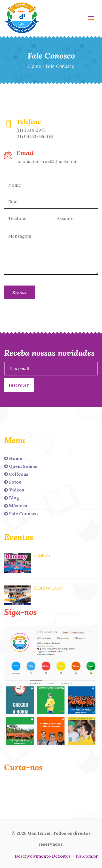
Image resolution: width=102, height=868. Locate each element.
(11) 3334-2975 (31, 130)
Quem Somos (21, 466)
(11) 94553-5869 (35, 136)
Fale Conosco (21, 514)
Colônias (16, 474)
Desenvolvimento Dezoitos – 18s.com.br (56, 856)
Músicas (16, 506)
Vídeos (14, 490)
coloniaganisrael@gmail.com (46, 161)
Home (35, 66)
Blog (12, 498)
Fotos (13, 482)
